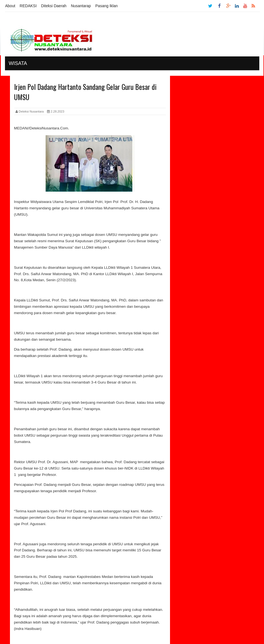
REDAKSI (28, 6)
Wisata (18, 63)
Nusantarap (81, 6)
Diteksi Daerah (54, 6)
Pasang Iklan (107, 6)
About (10, 6)
